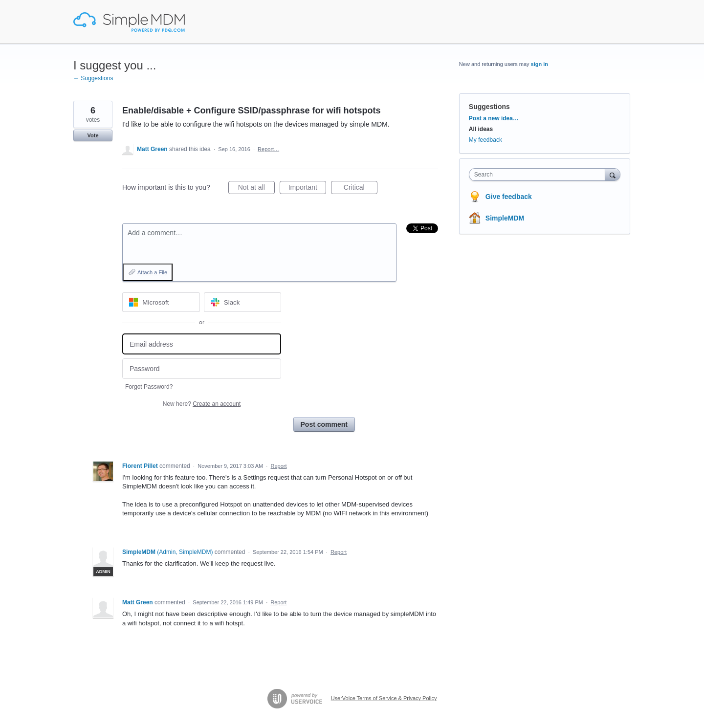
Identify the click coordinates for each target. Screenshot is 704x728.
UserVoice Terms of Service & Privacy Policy (384, 698)
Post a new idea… (494, 118)
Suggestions (489, 107)
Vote (93, 135)
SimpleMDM (505, 218)
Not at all (256, 189)
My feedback (485, 140)
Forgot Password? (149, 387)
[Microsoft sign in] (161, 302)
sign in (539, 64)
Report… (268, 149)
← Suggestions (93, 78)
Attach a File (152, 272)
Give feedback (509, 197)
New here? (202, 404)
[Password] (202, 369)
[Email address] (202, 344)
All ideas (481, 129)
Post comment (324, 424)
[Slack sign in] (243, 302)
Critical (361, 189)
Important (307, 189)
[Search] (613, 174)
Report (279, 466)
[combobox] (539, 175)
